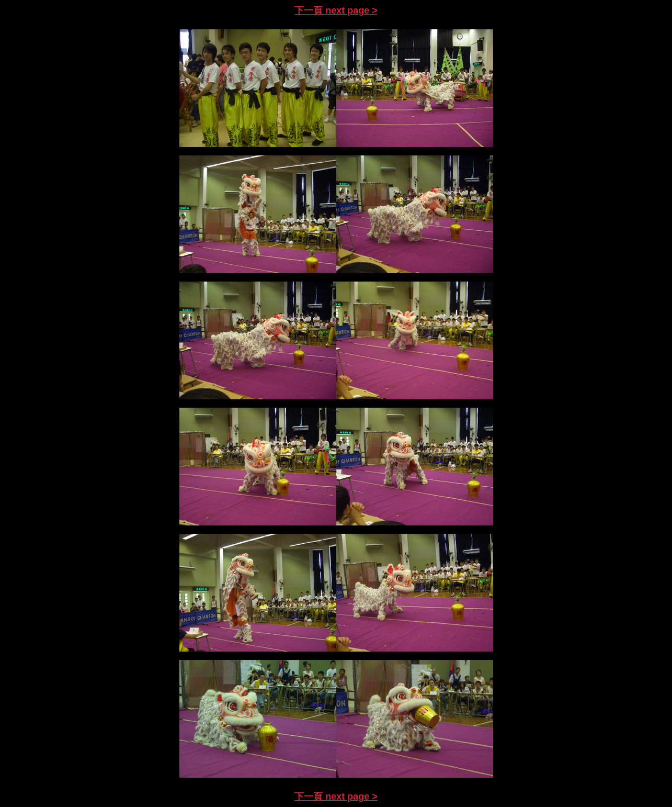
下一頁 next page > (336, 10)
